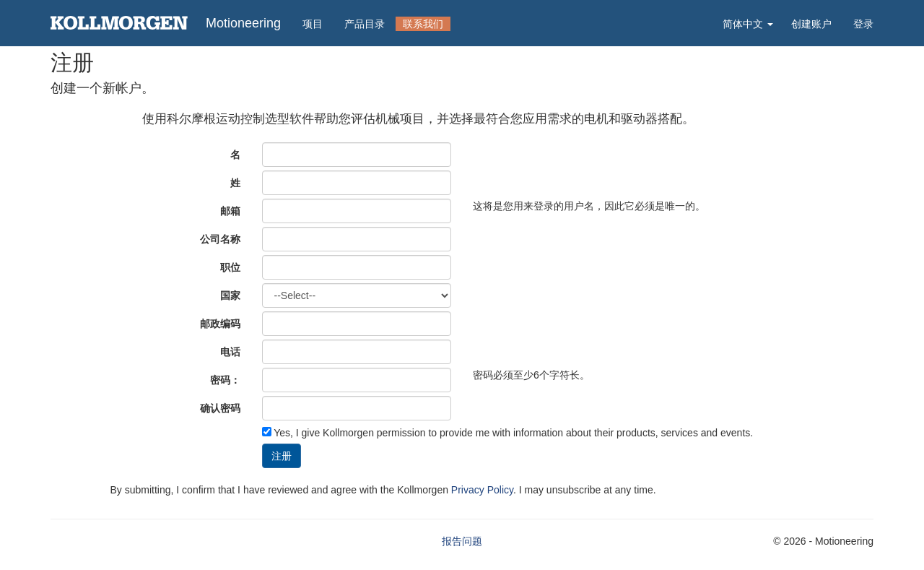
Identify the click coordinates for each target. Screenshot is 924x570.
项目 (313, 24)
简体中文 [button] (748, 24)
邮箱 (230, 211)
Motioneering (243, 23)
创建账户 (811, 24)
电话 (230, 352)
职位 (230, 267)
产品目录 (365, 24)
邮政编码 (220, 324)
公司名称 (220, 239)
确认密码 (220, 408)
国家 (230, 295)
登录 (863, 24)
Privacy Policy (482, 490)
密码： (225, 380)
